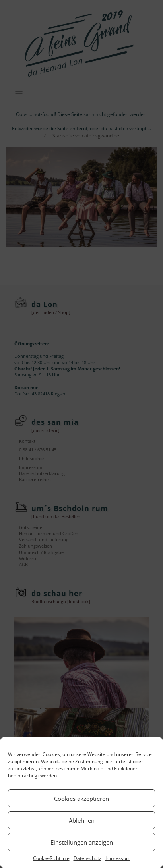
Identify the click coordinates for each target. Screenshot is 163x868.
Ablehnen (82, 820)
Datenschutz (87, 858)
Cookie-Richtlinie (51, 858)
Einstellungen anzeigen (82, 842)
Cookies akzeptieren (81, 799)
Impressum (118, 858)
